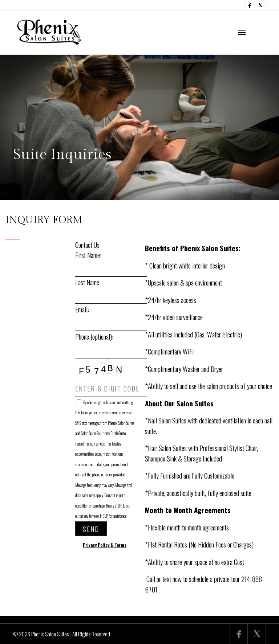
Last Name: (88, 282)
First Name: (88, 255)
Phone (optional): (94, 336)
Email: (82, 309)
